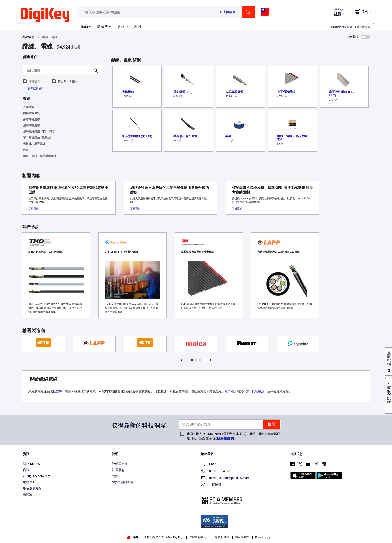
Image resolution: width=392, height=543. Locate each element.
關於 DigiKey (32, 464)
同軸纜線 (258, 391)
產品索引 (28, 37)
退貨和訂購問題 (123, 482)
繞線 (26, 150)
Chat (208, 465)
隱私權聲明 (226, 438)
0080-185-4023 (216, 471)
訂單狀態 (118, 470)
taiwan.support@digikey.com (225, 478)
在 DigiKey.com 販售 (37, 476)
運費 (115, 476)
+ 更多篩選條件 (35, 89)
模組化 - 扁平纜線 (34, 144)
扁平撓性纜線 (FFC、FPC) (39, 132)
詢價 (137, 26)
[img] (45, 15)
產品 (84, 26)
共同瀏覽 (211, 485)
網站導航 (29, 482)
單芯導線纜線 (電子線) (37, 138)
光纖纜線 (29, 107)
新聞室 (28, 494)
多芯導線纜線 (32, 119)
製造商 (103, 26)
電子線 (229, 391)
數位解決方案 (32, 488)
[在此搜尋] (59, 70)
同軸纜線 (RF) (32, 113)
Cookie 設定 (263, 537)
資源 (121, 26)
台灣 (132, 537)
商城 (26, 470)
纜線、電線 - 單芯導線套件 (40, 156)
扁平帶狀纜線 (32, 126)
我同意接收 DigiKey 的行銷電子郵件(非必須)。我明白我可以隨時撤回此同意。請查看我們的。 (233, 436)
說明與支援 (120, 464)
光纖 (59, 391)
